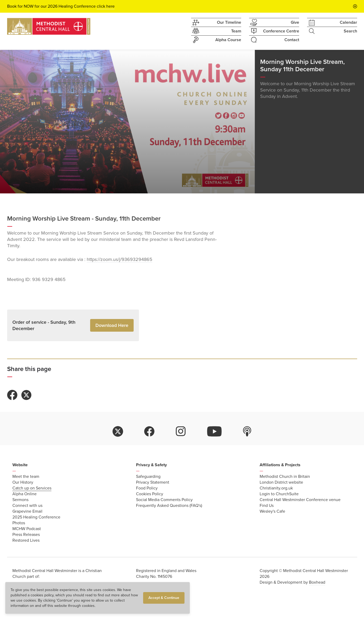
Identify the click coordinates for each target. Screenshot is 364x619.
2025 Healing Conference (36, 517)
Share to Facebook (12, 395)
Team (216, 31)
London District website (281, 482)
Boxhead (317, 582)
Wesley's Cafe (272, 511)
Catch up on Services (32, 488)
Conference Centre (274, 31)
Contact (274, 40)
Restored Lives (26, 540)
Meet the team (26, 477)
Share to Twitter (26, 395)
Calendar (332, 23)
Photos (19, 523)
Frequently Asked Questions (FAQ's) (169, 506)
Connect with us (27, 506)
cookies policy (42, 595)
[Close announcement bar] (355, 6)
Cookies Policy (150, 494)
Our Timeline (216, 23)
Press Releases (26, 535)
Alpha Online (25, 494)
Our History (23, 482)
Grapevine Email (27, 511)
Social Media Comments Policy (164, 500)
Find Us (267, 506)
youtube (214, 431)
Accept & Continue (164, 598)
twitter (118, 431)
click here (106, 6)
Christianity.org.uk (276, 488)
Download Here (112, 325)
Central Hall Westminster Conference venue (300, 500)
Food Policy (147, 488)
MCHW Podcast (27, 529)
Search (332, 31)
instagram (181, 431)
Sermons (20, 500)
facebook (149, 431)
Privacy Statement (153, 482)
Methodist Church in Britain (285, 477)
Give (274, 22)
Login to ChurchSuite (279, 494)
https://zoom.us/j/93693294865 (120, 259)
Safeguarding (148, 477)
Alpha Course (216, 40)
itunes (247, 431)
